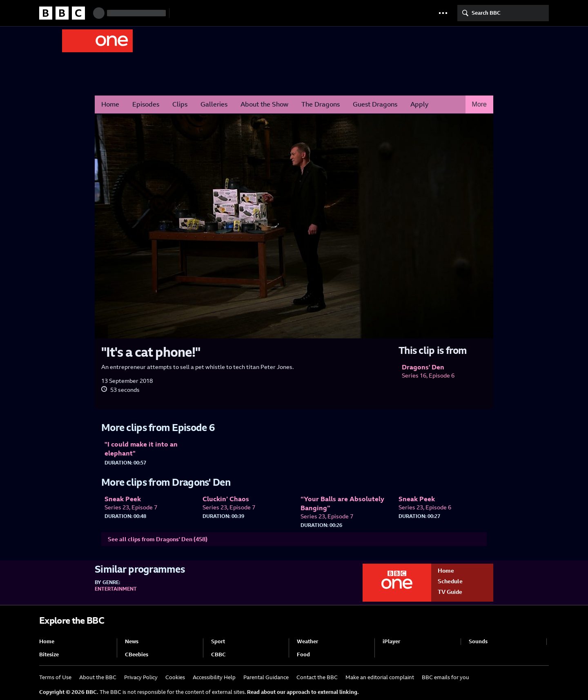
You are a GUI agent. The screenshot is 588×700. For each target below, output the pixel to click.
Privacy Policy (141, 677)
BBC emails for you (445, 677)
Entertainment (116, 589)
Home (110, 104)
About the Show (264, 104)
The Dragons (321, 104)
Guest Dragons (375, 104)
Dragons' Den (200, 40)
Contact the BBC (317, 677)
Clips (180, 104)
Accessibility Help (214, 677)
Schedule (450, 581)
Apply (419, 104)
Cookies (175, 677)
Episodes (146, 104)
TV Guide (450, 592)
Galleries (214, 104)
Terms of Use (55, 677)
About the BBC (98, 677)
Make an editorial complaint (380, 677)
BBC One (97, 41)
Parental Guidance (266, 677)
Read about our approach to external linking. (303, 692)
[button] (443, 13)
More (479, 104)
